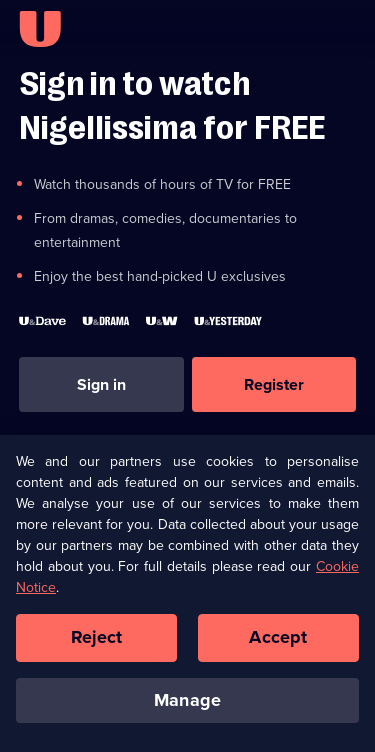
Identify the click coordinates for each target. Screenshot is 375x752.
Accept (278, 643)
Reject (97, 643)
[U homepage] (40, 29)
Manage (187, 706)
